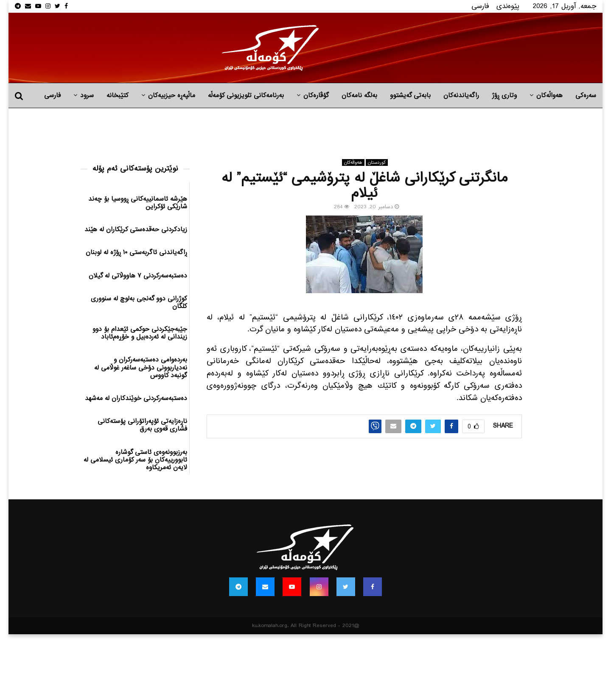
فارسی (480, 6)
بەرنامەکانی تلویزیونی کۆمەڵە (246, 95)
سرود (87, 95)
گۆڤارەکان (316, 95)
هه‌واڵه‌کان (549, 95)
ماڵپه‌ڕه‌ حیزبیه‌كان (172, 95)
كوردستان (377, 162)
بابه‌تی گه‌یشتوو (410, 95)
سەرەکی (586, 95)
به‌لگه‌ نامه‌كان (359, 95)
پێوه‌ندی (508, 6)
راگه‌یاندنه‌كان (461, 95)
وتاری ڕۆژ (504, 95)
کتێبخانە (118, 95)
